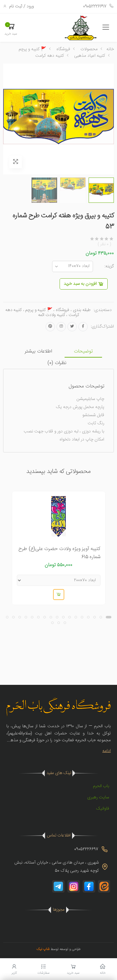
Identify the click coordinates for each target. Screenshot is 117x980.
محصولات (89, 49)
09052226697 (98, 7)
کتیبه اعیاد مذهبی (90, 56)
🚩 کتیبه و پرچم (32, 49)
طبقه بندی (82, 310)
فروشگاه (63, 49)
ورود (30, 7)
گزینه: (109, 266)
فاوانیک (103, 809)
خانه (110, 49)
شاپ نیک (43, 949)
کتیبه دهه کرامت (50, 56)
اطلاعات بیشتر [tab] (38, 351)
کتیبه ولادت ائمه (52, 315)
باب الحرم (101, 786)
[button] (11, 29)
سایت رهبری (98, 797)
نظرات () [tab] (57, 363)
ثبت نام (16, 7)
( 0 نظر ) (105, 244)
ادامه (107, 751)
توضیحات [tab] (83, 351)
